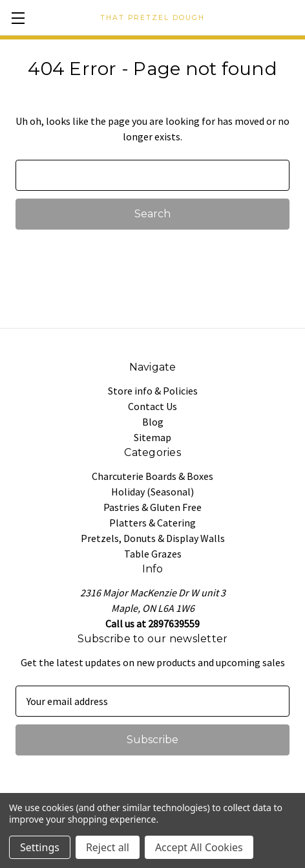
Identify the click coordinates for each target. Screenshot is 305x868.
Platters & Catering (152, 523)
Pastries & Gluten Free (152, 507)
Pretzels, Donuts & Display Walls (153, 538)
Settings (40, 847)
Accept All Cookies (199, 847)
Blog (153, 422)
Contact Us (152, 406)
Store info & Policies (153, 391)
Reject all (108, 847)
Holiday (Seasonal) (152, 492)
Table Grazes (153, 554)
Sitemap (152, 437)
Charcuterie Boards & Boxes (152, 476)
